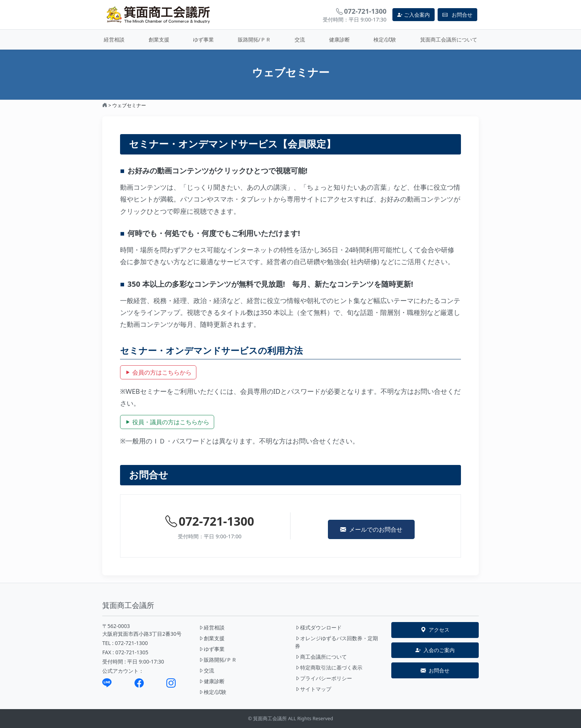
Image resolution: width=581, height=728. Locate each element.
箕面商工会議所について (449, 39)
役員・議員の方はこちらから (167, 422)
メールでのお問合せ (371, 529)
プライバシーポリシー (323, 678)
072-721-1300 (210, 521)
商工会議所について (321, 657)
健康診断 (339, 39)
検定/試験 (385, 39)
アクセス (435, 630)
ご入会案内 (414, 15)
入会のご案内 (435, 650)
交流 (300, 39)
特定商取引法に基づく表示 (329, 667)
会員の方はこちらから (158, 372)
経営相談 (114, 39)
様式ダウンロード (318, 627)
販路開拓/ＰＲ (254, 39)
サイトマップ (313, 689)
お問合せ (435, 671)
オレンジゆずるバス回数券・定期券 (336, 642)
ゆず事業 (203, 39)
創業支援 (159, 39)
